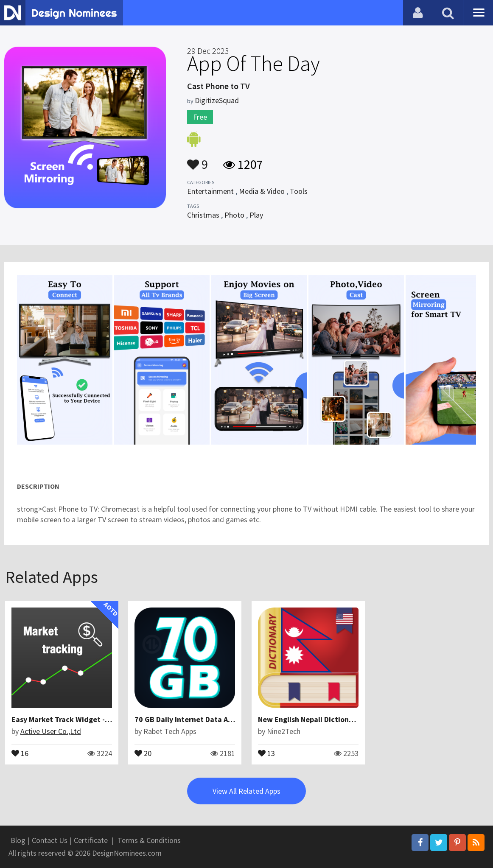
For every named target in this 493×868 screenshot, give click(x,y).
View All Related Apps (246, 791)
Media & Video (262, 191)
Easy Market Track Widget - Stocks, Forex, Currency (100, 719)
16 (20, 753)
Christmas (203, 215)
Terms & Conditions (149, 840)
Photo (234, 215)
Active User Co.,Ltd (51, 731)
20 (143, 753)
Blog (18, 840)
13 (266, 753)
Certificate (91, 840)
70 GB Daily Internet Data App (185, 719)
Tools (299, 191)
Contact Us (50, 840)
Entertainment (210, 191)
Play (256, 215)
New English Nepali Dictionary (309, 719)
